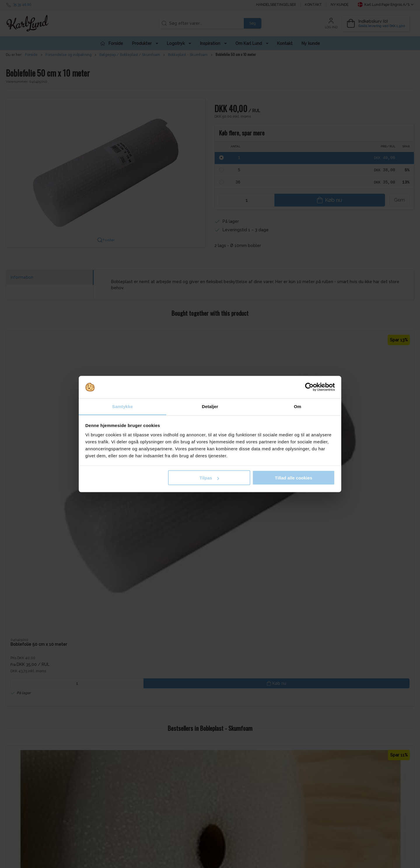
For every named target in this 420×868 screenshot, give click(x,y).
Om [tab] (297, 406)
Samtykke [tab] (123, 406)
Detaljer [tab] (210, 406)
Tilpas (209, 478)
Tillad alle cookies (293, 478)
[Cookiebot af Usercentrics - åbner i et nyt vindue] (309, 387)
